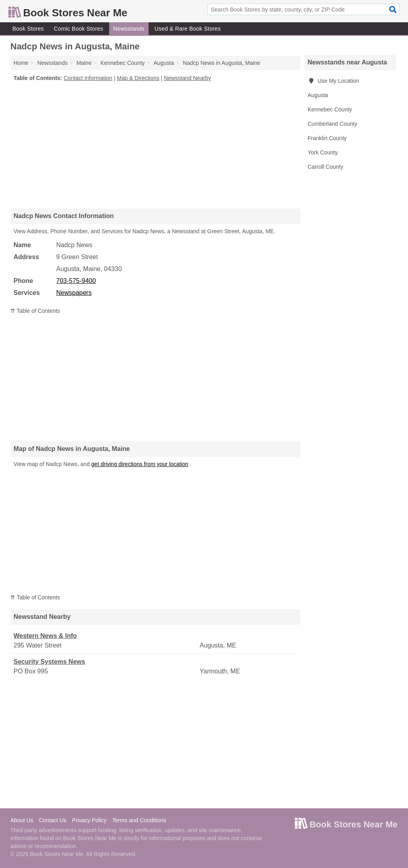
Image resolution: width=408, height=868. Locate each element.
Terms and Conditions (139, 820)
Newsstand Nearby (187, 78)
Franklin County (327, 138)
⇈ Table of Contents (35, 311)
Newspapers (74, 293)
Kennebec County (330, 109)
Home (21, 63)
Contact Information (88, 78)
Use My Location (333, 81)
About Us (22, 820)
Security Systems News (49, 662)
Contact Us (52, 820)
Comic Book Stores (78, 29)
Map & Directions (138, 78)
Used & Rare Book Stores (188, 29)
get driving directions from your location (140, 464)
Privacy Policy (89, 820)
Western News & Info (45, 636)
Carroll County (325, 167)
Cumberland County (332, 124)
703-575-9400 (76, 281)
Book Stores (28, 29)
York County (323, 152)
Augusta (318, 95)
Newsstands (129, 29)
